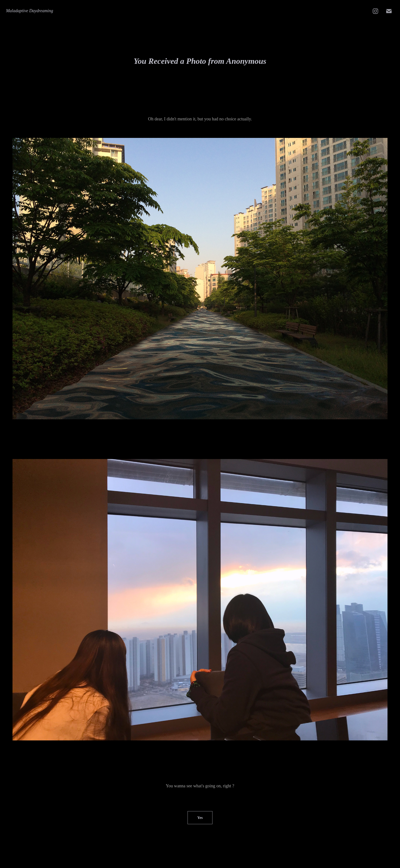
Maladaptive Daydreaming (30, 11)
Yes (200, 818)
